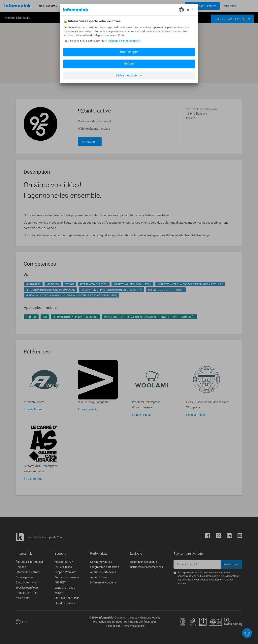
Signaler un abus (65, 588)
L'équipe (21, 567)
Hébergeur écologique (143, 562)
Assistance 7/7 (64, 562)
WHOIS (59, 593)
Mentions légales (150, 618)
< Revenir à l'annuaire (17, 18)
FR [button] (25, 622)
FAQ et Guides (63, 567)
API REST (60, 582)
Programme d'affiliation (105, 567)
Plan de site (113, 626)
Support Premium (65, 572)
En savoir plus (33, 409)
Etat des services (65, 603)
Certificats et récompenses (146, 567)
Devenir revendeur (101, 562)
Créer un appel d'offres (232, 19)
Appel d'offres (99, 577)
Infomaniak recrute (27, 572)
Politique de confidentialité (140, 622)
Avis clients (23, 598)
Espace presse (25, 577)
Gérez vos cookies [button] (133, 626)
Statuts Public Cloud (67, 598)
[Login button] (202, 6)
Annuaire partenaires (103, 572)
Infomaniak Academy (103, 582)
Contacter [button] (90, 142)
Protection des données (108, 622)
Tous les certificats (27, 588)
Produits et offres (26, 593)
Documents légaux (126, 618)
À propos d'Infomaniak (30, 562)
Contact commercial (67, 577)
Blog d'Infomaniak (27, 582)
